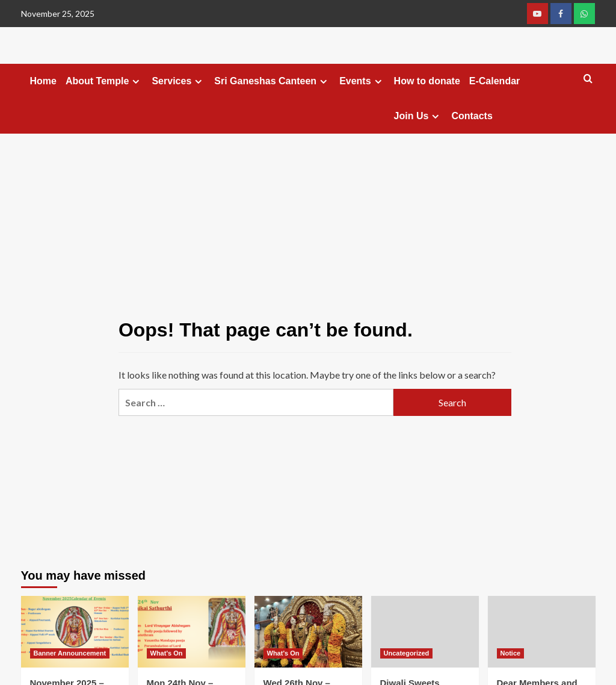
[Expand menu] (136, 82)
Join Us (418, 116)
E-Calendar (494, 81)
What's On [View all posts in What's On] (167, 653)
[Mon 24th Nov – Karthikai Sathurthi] (192, 632)
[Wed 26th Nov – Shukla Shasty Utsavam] (308, 632)
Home (43, 81)
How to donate (427, 81)
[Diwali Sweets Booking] (425, 632)
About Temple (104, 81)
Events (362, 81)
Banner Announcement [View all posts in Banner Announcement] (70, 653)
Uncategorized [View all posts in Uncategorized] (407, 653)
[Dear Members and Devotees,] (542, 632)
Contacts (472, 116)
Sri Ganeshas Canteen (272, 81)
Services (178, 81)
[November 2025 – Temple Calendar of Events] (75, 632)
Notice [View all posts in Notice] (511, 653)
